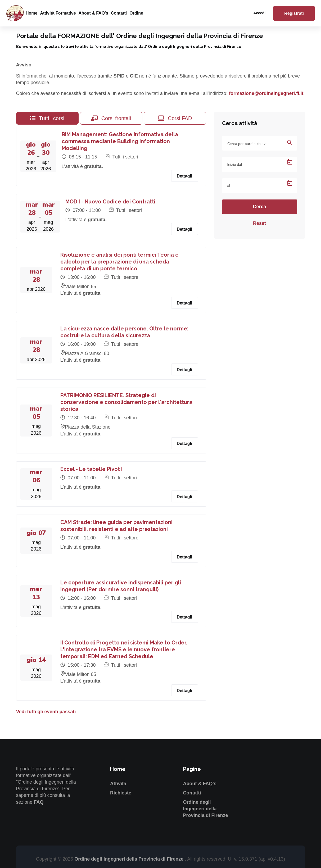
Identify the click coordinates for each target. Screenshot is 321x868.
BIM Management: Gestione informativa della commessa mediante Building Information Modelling (120, 141)
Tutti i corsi (47, 118)
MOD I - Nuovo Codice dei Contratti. (111, 202)
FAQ (39, 802)
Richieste (121, 793)
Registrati (294, 13)
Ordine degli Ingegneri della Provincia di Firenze (206, 809)
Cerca (259, 207)
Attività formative (58, 13)
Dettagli (185, 176)
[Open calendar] (290, 162)
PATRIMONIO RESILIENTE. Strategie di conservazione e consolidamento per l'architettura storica (126, 402)
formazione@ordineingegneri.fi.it (266, 93)
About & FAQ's (93, 13)
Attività (118, 784)
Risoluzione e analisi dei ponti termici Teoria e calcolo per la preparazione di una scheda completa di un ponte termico (119, 262)
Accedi (259, 13)
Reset (259, 223)
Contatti (119, 13)
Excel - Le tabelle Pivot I (91, 469)
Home (31, 13)
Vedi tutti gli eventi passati (46, 712)
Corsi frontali (111, 118)
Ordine (136, 13)
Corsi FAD (175, 118)
